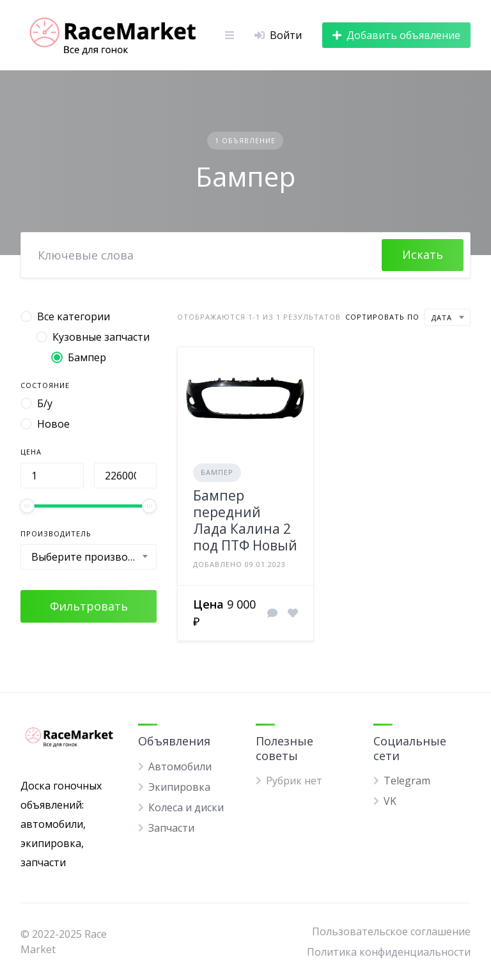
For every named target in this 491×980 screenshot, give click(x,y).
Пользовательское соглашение (391, 931)
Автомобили (180, 766)
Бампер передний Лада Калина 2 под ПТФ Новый (245, 521)
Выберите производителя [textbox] (94, 557)
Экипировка (179, 787)
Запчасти (171, 828)
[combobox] (89, 557)
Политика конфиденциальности (389, 952)
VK (390, 801)
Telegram (407, 781)
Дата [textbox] (442, 317)
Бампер (217, 472)
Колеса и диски (186, 807)
